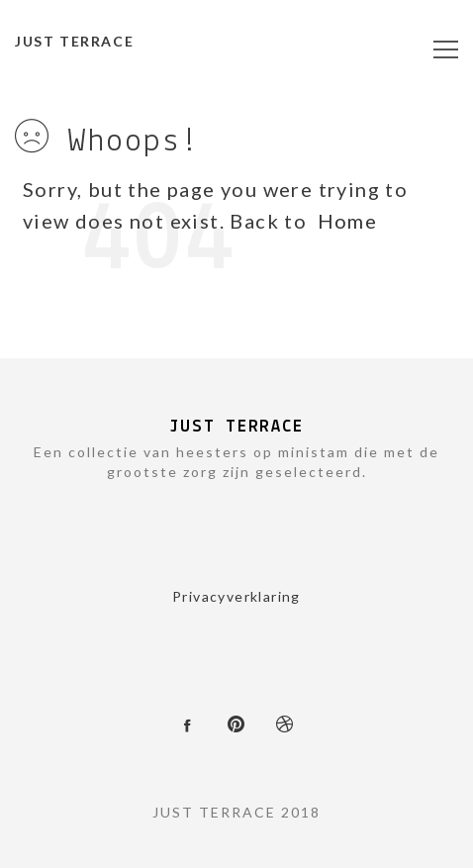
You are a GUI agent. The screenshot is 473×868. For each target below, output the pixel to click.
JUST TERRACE (74, 41)
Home (348, 221)
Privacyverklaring (236, 596)
